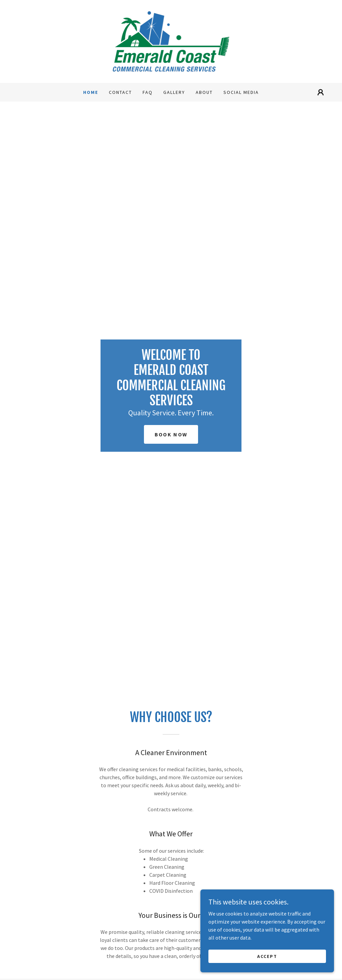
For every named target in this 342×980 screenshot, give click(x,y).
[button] (321, 92)
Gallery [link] (174, 92)
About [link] (204, 92)
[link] (171, 41)
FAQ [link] (148, 92)
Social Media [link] (241, 92)
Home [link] (91, 92)
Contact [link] (120, 92)
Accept (267, 956)
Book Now (171, 434)
